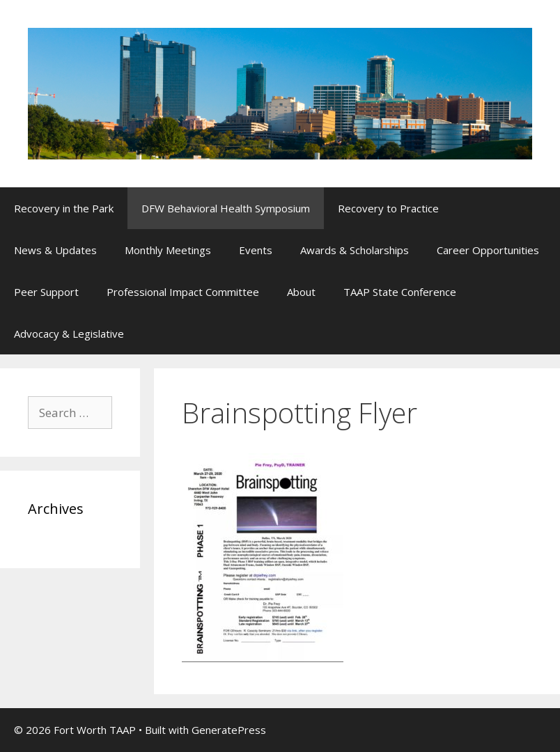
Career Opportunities (488, 250)
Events (256, 250)
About (301, 292)
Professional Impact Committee (183, 292)
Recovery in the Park (64, 208)
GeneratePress (229, 730)
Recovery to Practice (388, 208)
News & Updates (55, 250)
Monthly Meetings (168, 250)
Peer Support (46, 292)
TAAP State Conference (400, 292)
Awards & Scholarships (355, 250)
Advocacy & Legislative (69, 334)
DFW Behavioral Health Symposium (226, 208)
